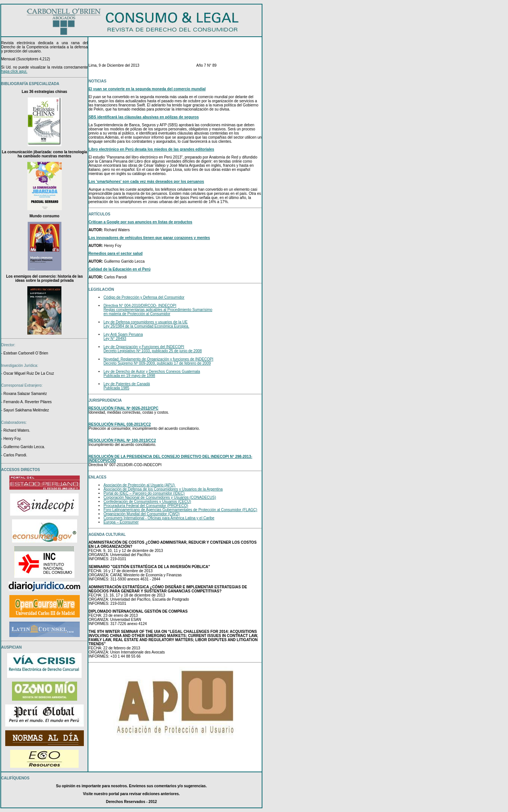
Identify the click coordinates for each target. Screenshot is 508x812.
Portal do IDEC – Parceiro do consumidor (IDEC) (144, 493)
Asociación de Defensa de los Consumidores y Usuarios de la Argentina (163, 489)
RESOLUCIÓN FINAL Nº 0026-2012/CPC (123, 408)
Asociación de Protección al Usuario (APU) (139, 485)
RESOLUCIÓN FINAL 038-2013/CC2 (120, 424)
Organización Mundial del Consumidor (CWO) (141, 514)
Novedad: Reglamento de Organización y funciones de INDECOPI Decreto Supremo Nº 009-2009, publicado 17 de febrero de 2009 (158, 361)
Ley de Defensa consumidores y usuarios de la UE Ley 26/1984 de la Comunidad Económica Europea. (146, 324)
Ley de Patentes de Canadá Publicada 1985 (127, 386)
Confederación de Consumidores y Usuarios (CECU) (147, 502)
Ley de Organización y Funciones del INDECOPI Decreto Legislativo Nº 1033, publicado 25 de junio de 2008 (153, 349)
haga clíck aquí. (14, 71)
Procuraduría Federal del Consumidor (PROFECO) (146, 506)
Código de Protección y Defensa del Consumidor (144, 297)
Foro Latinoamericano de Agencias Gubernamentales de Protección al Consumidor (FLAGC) (180, 510)
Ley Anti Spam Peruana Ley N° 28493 (123, 336)
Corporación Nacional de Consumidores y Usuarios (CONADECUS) (160, 497)
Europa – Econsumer (121, 522)
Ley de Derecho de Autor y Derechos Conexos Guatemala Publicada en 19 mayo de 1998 (152, 374)
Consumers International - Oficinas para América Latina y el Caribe (159, 518)
